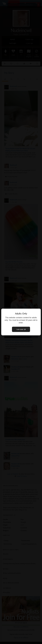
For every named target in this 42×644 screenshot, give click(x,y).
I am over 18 (21, 329)
